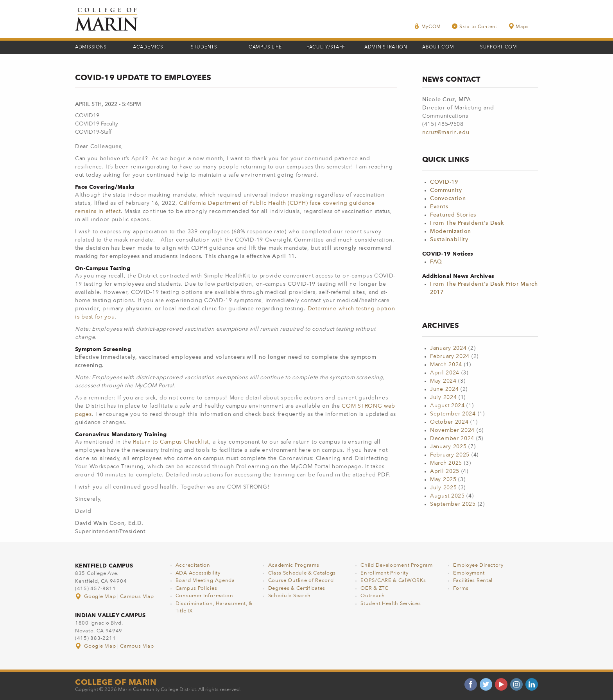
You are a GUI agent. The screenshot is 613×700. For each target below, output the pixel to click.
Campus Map (137, 597)
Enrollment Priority (384, 573)
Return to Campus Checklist (171, 442)
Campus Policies (196, 588)
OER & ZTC (374, 588)
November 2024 (452, 430)
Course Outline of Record (301, 581)
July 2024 (443, 397)
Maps (518, 26)
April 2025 (445, 471)
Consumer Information (204, 596)
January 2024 (448, 348)
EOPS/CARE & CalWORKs (393, 581)
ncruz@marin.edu (446, 132)
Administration (386, 47)
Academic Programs (294, 565)
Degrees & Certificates (297, 588)
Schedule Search (290, 596)
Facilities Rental (473, 581)
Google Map (96, 597)
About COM (438, 47)
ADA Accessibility (198, 573)
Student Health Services (391, 604)
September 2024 (453, 414)
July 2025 (443, 488)
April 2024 (445, 373)
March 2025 (446, 463)
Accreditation (193, 565)
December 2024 (452, 439)
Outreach (373, 596)
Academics (148, 47)
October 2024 (449, 422)
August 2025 (447, 496)
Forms (461, 588)
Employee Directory (478, 565)
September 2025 (453, 504)
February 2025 (450, 455)
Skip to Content (475, 26)
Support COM (499, 47)
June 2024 (444, 389)
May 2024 (443, 381)
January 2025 (448, 447)
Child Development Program (397, 565)
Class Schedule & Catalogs (302, 573)
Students (204, 47)
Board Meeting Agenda (205, 581)
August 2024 (447, 406)
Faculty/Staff (326, 47)
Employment (469, 573)
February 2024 (450, 356)
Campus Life (265, 47)
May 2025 (443, 480)
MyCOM (428, 26)
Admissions (91, 47)
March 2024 (446, 365)
